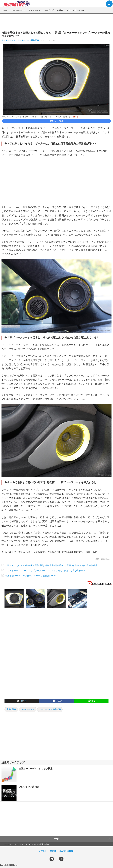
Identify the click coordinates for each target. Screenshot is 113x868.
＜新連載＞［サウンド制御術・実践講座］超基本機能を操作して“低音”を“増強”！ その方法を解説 (51, 565)
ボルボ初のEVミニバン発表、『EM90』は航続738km (31, 576)
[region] (57, 22)
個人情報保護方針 (66, 851)
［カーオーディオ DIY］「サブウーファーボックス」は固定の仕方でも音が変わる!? (45, 570)
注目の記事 (11, 709)
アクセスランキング (75, 10)
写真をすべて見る (57, 121)
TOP (56, 839)
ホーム (5, 10)
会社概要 (53, 851)
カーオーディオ (18, 10)
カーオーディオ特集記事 (28, 40)
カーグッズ (49, 10)
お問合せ (43, 851)
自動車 (60, 10)
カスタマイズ (34, 10)
